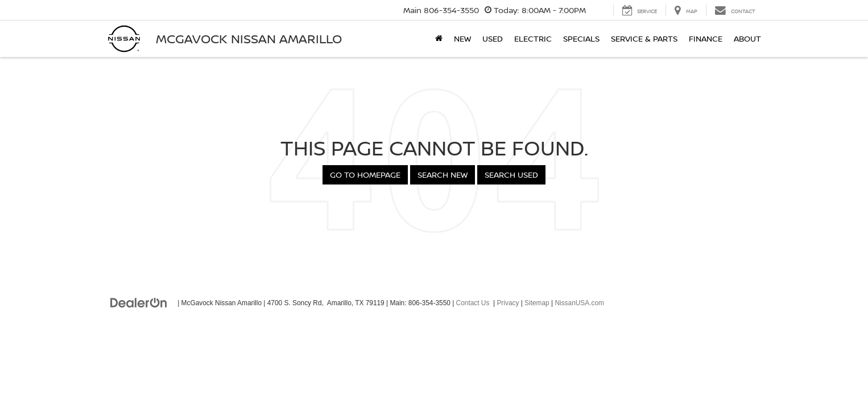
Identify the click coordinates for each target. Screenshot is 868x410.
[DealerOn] (139, 302)
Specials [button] (581, 38)
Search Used (511, 175)
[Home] (439, 39)
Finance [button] (706, 38)
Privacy (508, 303)
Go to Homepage (365, 175)
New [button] (462, 38)
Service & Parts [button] (644, 38)
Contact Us (473, 303)
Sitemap (537, 303)
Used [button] (493, 38)
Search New (443, 175)
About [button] (747, 38)
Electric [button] (533, 38)
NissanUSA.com (579, 303)
